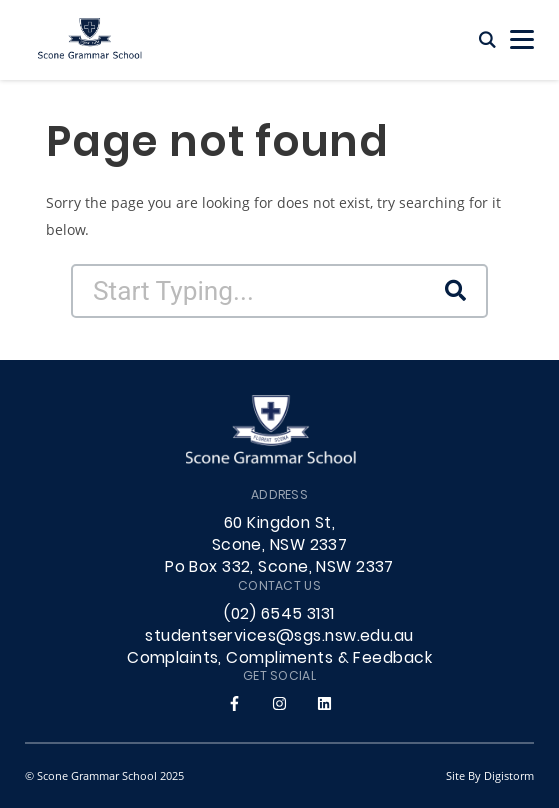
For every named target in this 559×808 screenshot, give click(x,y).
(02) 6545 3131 (279, 615)
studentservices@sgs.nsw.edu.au (279, 637)
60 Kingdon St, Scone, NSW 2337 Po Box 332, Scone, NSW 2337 (279, 546)
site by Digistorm (490, 775)
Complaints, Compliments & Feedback (279, 659)
